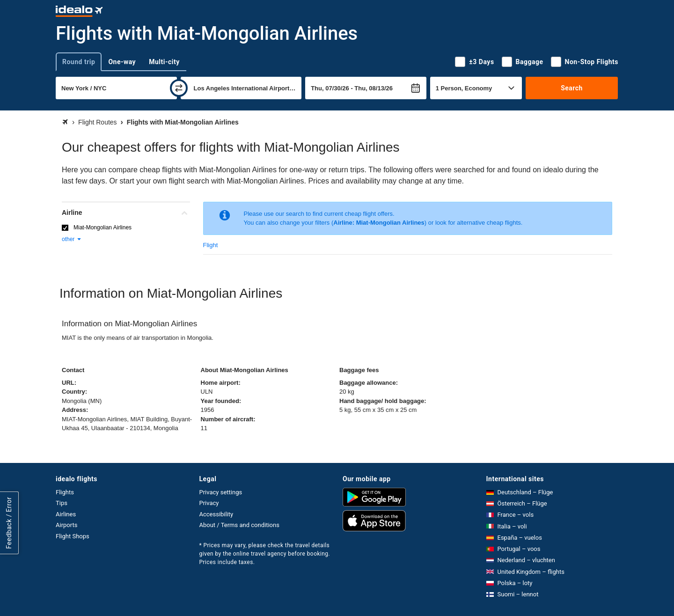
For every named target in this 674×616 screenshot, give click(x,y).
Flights (65, 492)
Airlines (66, 514)
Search (572, 88)
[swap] (179, 88)
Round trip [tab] (79, 62)
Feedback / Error (9, 523)
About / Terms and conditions (239, 525)
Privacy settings (221, 492)
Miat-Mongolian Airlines (103, 227)
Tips (62, 503)
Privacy (209, 503)
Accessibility (216, 514)
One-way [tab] (122, 62)
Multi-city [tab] (164, 62)
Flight (211, 245)
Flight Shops (73, 536)
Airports (66, 525)
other (72, 239)
